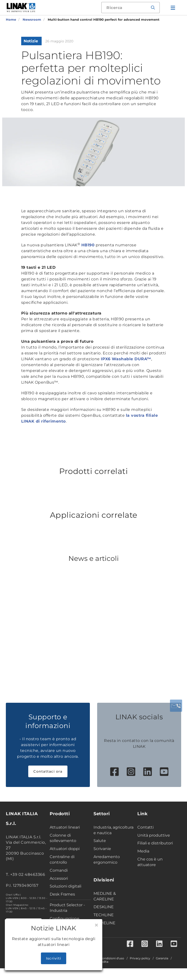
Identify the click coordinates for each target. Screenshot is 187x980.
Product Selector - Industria (67, 908)
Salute (100, 841)
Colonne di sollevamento (63, 838)
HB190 (88, 245)
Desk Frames (62, 894)
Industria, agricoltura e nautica (113, 830)
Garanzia (162, 958)
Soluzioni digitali (65, 886)
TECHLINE (104, 915)
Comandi (59, 870)
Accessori (59, 878)
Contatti (145, 827)
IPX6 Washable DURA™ (126, 359)
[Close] (96, 925)
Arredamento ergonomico (107, 860)
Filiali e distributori (155, 843)
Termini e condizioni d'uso (105, 958)
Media (143, 851)
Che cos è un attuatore (150, 862)
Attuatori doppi (65, 849)
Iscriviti (54, 958)
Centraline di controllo (62, 860)
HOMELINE (104, 923)
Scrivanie (102, 849)
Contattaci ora (48, 771)
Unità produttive (154, 835)
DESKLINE (104, 907)
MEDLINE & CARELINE (105, 896)
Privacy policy (140, 958)
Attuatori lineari (65, 827)
